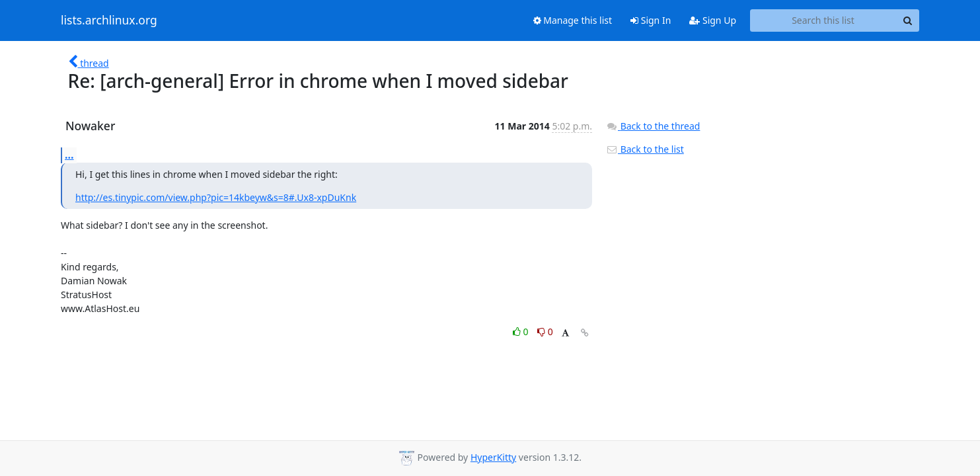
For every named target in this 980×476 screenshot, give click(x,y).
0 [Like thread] (522, 332)
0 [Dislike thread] (545, 332)
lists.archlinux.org (109, 20)
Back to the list (645, 149)
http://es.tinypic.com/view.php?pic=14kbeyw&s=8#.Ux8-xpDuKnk (216, 197)
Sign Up (713, 20)
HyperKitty (493, 457)
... (69, 155)
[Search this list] (823, 20)
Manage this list (573, 20)
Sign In (651, 20)
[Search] (907, 20)
